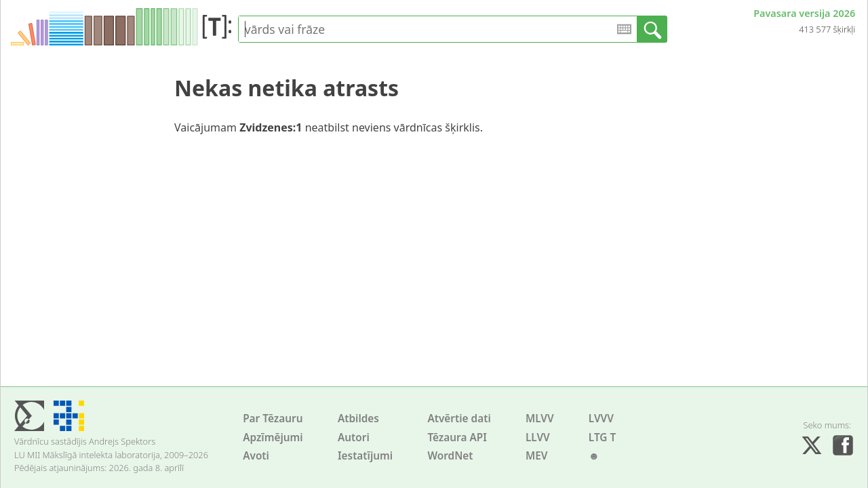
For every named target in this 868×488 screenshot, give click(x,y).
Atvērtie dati (459, 419)
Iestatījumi (365, 456)
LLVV (538, 438)
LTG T (602, 438)
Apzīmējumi (273, 438)
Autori (354, 438)
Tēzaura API (457, 438)
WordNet (450, 456)
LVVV (601, 419)
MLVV (540, 419)
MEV (537, 456)
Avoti (256, 456)
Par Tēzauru (273, 419)
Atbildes (358, 419)
